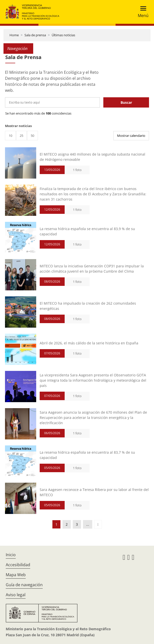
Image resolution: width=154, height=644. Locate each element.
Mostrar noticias (18, 126)
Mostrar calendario (131, 136)
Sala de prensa (35, 35)
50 (32, 136)
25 (21, 136)
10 (10, 136)
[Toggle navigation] (142, 12)
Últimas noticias (63, 35)
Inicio (11, 555)
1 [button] (56, 524)
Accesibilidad (18, 565)
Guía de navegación (24, 585)
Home (14, 35)
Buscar (126, 102)
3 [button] (77, 524)
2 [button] (67, 524)
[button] (98, 524)
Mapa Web (16, 575)
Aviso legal (16, 595)
